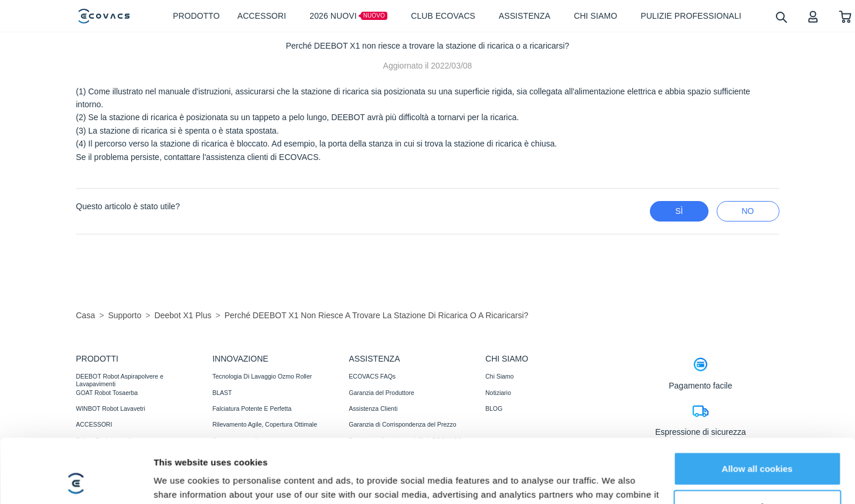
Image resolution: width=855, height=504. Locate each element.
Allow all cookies (757, 387)
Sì (679, 211)
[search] (781, 17)
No (748, 211)
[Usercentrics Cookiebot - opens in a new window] (76, 459)
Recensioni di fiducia (377, 488)
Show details (181, 459)
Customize (758, 425)
